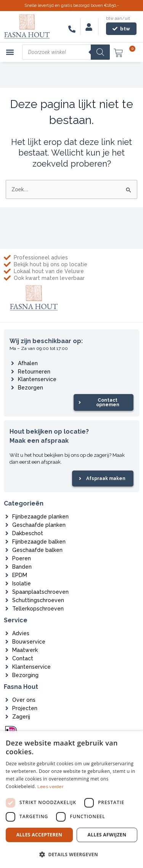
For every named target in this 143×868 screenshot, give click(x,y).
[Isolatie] (7, 583)
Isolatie (22, 583)
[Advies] (7, 633)
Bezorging (25, 675)
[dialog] (71, 800)
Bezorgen (31, 388)
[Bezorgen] (13, 388)
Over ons (24, 700)
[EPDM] (7, 575)
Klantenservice (37, 379)
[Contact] (7, 658)
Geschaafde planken (39, 525)
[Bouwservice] (7, 642)
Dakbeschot (28, 533)
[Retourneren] (13, 372)
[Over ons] (7, 700)
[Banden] (7, 567)
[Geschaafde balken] (7, 550)
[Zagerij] (7, 717)
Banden (22, 567)
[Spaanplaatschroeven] (7, 592)
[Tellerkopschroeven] (7, 609)
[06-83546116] (72, 29)
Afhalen (28, 363)
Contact (23, 658)
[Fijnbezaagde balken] (7, 542)
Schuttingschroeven (38, 600)
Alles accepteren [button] (39, 835)
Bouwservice (29, 642)
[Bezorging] (7, 675)
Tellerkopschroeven (38, 609)
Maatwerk (25, 650)
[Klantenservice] (13, 379)
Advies (21, 633)
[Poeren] (7, 558)
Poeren (22, 558)
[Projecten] (7, 708)
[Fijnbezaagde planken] (7, 517)
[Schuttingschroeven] (7, 600)
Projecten (25, 708)
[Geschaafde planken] (7, 525)
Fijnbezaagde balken (39, 542)
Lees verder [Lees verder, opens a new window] (50, 787)
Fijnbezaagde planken (40, 517)
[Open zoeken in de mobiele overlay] (66, 52)
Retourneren (34, 372)
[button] (10, 52)
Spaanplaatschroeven (40, 592)
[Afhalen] (13, 363)
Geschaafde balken (37, 550)
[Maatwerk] (7, 650)
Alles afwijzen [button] (107, 835)
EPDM (20, 575)
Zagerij (21, 717)
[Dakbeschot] (7, 533)
